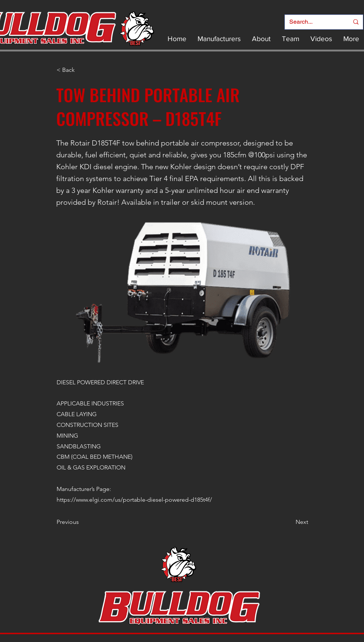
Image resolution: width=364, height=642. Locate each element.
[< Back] (81, 70)
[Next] (290, 522)
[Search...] (314, 22)
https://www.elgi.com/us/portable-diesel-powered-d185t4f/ (134, 500)
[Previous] (81, 522)
